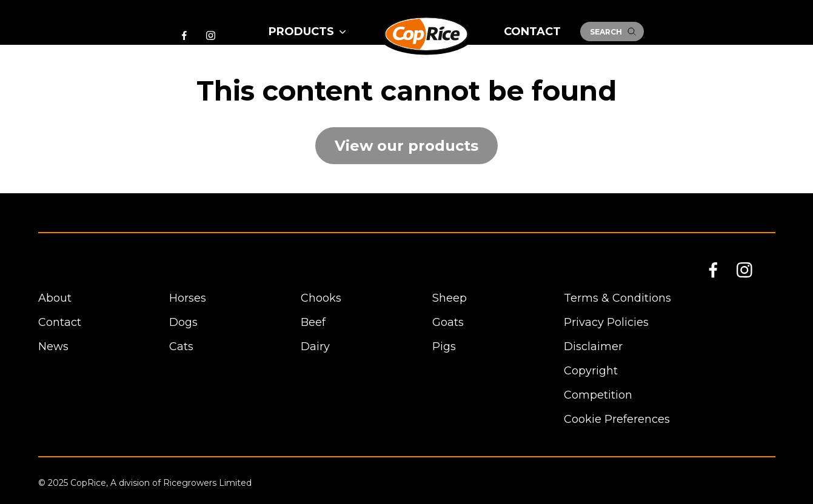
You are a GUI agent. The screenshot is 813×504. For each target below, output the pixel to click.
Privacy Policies (606, 322)
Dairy (315, 346)
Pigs (444, 346)
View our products (407, 146)
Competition (598, 395)
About (55, 298)
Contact (532, 31)
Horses (188, 298)
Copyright (591, 371)
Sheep (450, 298)
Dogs (183, 322)
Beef (313, 322)
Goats (448, 322)
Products (309, 31)
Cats (181, 346)
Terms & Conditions (617, 298)
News (53, 346)
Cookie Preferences (617, 419)
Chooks (321, 298)
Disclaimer (593, 346)
